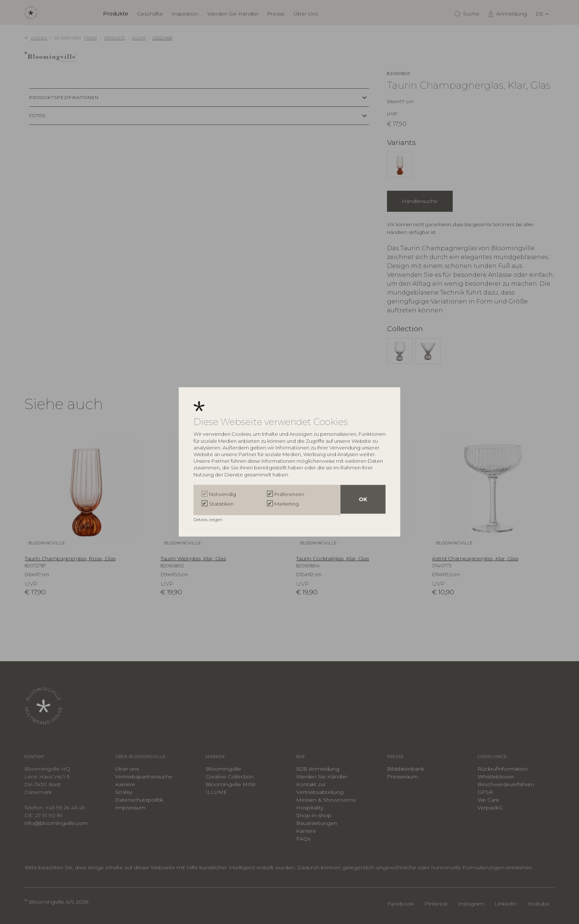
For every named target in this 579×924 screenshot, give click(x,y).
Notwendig (222, 495)
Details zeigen (209, 519)
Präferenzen (289, 495)
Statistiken (221, 504)
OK (363, 500)
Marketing (287, 504)
